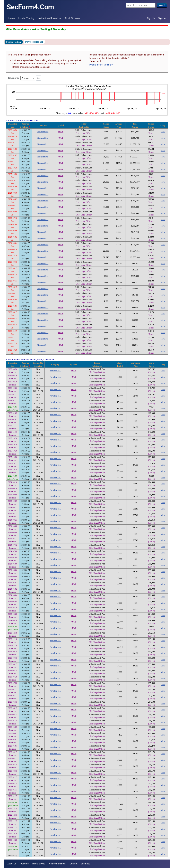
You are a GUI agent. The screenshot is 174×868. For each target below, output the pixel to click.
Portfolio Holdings (34, 42)
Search (162, 5)
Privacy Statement (57, 864)
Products (24, 864)
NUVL (61, 132)
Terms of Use (38, 864)
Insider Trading (26, 18)
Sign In (162, 18)
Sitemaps (86, 864)
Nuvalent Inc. (43, 132)
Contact (73, 864)
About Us (12, 864)
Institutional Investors (49, 18)
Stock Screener (73, 18)
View (163, 132)
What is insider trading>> (101, 65)
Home (12, 18)
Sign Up (151, 18)
